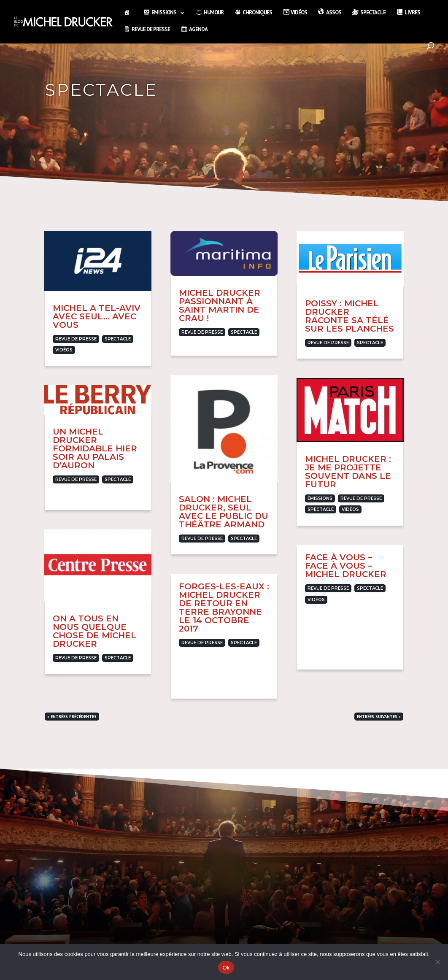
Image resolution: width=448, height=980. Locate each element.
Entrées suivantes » (379, 717)
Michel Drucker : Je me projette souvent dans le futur (348, 472)
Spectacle (118, 339)
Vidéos (64, 350)
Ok (226, 968)
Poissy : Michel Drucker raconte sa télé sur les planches (349, 316)
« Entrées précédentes (72, 717)
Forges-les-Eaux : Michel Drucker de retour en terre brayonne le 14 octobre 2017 (224, 607)
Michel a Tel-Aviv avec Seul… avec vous (97, 316)
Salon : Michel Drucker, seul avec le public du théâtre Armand (224, 512)
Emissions (320, 498)
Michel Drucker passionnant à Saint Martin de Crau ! (220, 305)
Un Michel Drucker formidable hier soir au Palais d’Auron (95, 448)
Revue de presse (76, 339)
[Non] (437, 962)
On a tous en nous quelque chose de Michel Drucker (94, 631)
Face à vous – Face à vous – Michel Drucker (346, 566)
